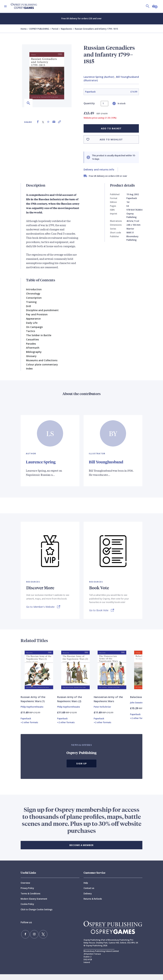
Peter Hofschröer (102, 713)
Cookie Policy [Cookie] (27, 910)
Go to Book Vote (99, 610)
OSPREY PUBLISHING (39, 29)
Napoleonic (67, 29)
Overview (25, 889)
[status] (104, 104)
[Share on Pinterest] (48, 122)
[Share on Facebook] (38, 122)
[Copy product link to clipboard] (59, 122)
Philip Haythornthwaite (32, 713)
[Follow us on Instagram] (31, 939)
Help (86, 889)
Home (24, 29)
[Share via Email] (54, 122)
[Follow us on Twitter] (37, 939)
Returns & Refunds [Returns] (93, 905)
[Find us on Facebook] (24, 939)
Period (55, 29)
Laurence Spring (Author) (99, 77)
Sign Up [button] (81, 769)
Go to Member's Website (40, 606)
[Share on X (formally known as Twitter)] (43, 122)
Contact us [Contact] (89, 894)
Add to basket (111, 128)
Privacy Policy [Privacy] (27, 894)
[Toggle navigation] (5, 6)
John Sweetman (138, 708)
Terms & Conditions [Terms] (31, 899)
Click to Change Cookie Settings (37, 915)
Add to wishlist (111, 139)
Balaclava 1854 (139, 703)
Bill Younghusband (108, 462)
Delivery (88, 899)
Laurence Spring (42, 462)
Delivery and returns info (99, 169)
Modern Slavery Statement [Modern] (34, 905)
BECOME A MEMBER (81, 851)
